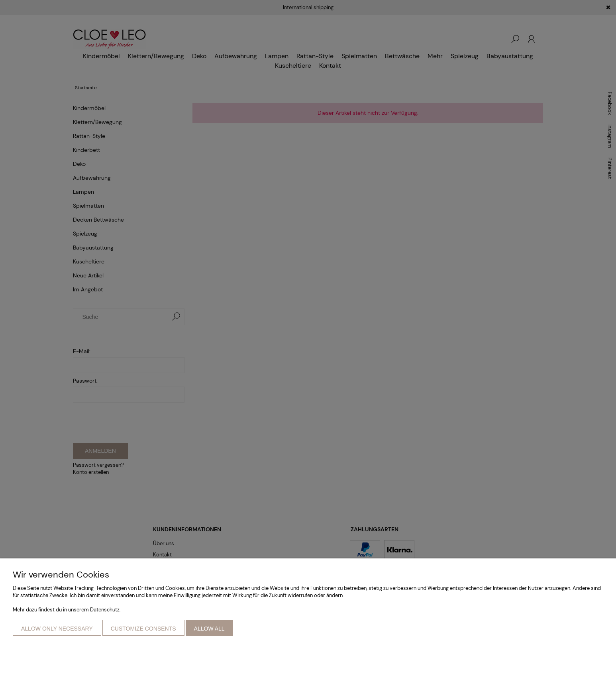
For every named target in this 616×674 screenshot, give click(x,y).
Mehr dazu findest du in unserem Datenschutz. (67, 610)
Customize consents (143, 629)
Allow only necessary (57, 629)
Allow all (209, 629)
